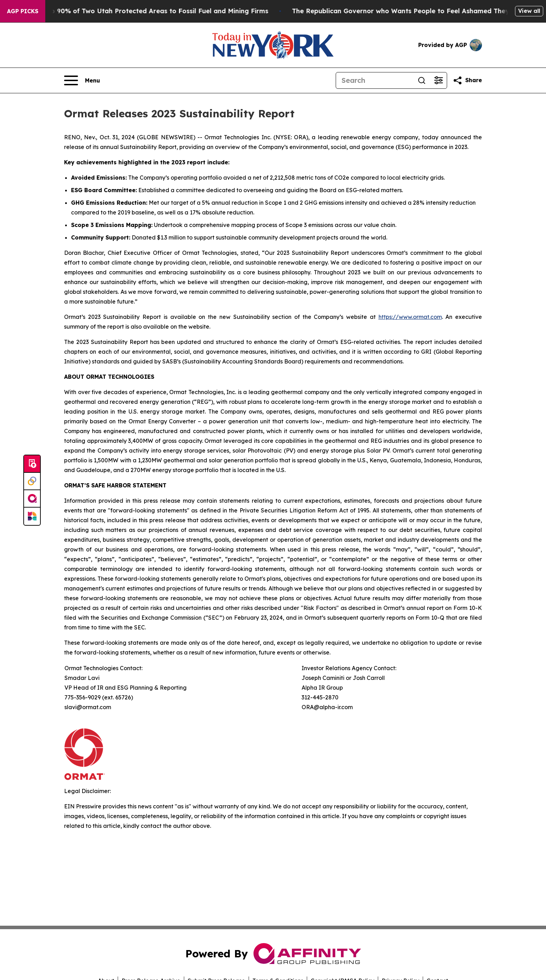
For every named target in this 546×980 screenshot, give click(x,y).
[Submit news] (32, 464)
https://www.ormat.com (410, 317)
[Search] (375, 80)
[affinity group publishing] (32, 499)
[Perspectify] (32, 481)
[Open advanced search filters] (438, 80)
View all (529, 11)
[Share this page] (467, 80)
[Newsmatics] (32, 516)
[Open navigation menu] (82, 80)
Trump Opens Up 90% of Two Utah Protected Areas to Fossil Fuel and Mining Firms (142, 11)
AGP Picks (23, 11)
